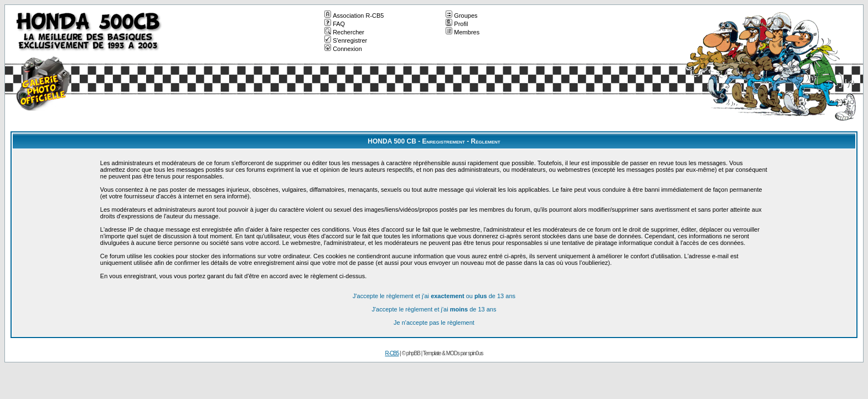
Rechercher (344, 32)
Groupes (461, 16)
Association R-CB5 (354, 16)
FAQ (335, 24)
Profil (457, 24)
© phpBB (411, 353)
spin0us (475, 353)
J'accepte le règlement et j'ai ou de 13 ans (434, 296)
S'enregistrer (346, 40)
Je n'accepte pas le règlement (434, 323)
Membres (463, 32)
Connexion (343, 49)
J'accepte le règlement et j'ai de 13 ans (434, 309)
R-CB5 (392, 353)
